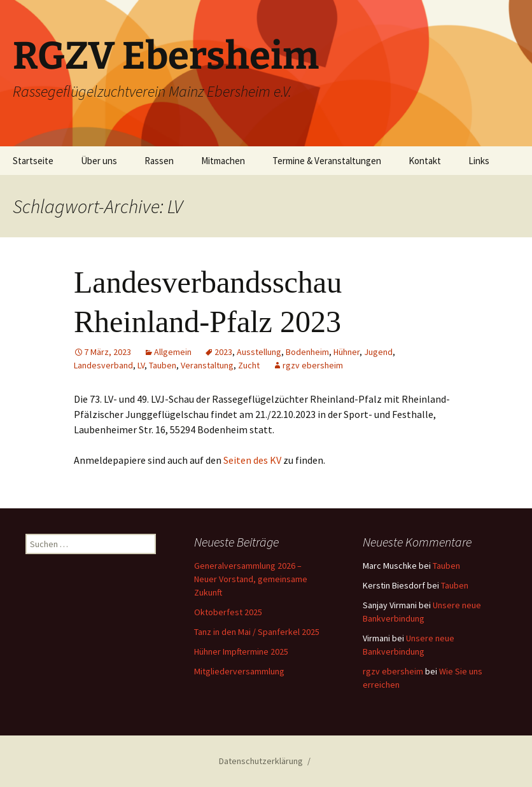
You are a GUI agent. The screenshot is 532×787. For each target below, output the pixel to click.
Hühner (346, 352)
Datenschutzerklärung (261, 761)
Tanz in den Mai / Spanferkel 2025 (257, 632)
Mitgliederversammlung (239, 671)
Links (479, 161)
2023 (223, 352)
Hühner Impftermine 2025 (241, 651)
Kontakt (425, 161)
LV (141, 365)
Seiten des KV (252, 460)
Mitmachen (223, 161)
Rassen (159, 161)
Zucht (249, 365)
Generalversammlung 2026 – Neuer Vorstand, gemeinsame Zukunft (251, 579)
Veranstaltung (207, 365)
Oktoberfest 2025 (228, 612)
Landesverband (103, 365)
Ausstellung (259, 352)
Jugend (378, 352)
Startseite (33, 161)
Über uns (99, 161)
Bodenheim (307, 352)
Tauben (163, 365)
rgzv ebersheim (313, 365)
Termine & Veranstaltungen (327, 161)
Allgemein (173, 352)
